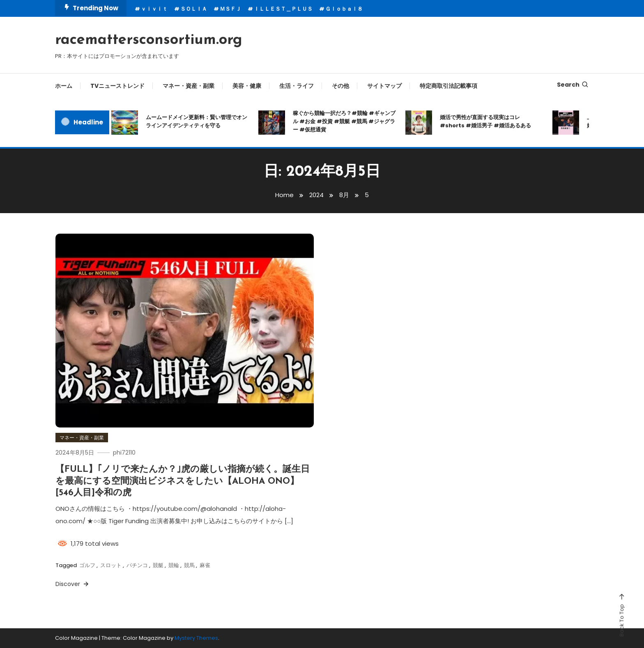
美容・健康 (247, 86)
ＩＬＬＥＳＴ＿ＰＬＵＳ (283, 9)
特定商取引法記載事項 (448, 86)
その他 (340, 86)
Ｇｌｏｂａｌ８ (344, 9)
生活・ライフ (297, 86)
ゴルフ (87, 565)
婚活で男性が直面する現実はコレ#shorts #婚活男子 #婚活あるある (485, 121)
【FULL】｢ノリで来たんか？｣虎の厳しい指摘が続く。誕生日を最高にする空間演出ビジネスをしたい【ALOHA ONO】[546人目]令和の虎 (183, 481)
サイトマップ (384, 86)
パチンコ (137, 565)
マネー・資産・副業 (189, 86)
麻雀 (205, 565)
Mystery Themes (196, 638)
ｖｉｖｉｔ (154, 9)
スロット (111, 565)
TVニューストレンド (117, 86)
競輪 (174, 565)
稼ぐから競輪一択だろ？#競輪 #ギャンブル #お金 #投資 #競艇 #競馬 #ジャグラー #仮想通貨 (344, 121)
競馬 (189, 565)
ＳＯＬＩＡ (194, 9)
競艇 (158, 565)
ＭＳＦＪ (230, 9)
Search (573, 85)
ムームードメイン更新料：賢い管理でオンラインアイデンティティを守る (197, 121)
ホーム (64, 86)
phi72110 (124, 453)
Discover (73, 584)
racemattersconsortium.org (149, 40)
